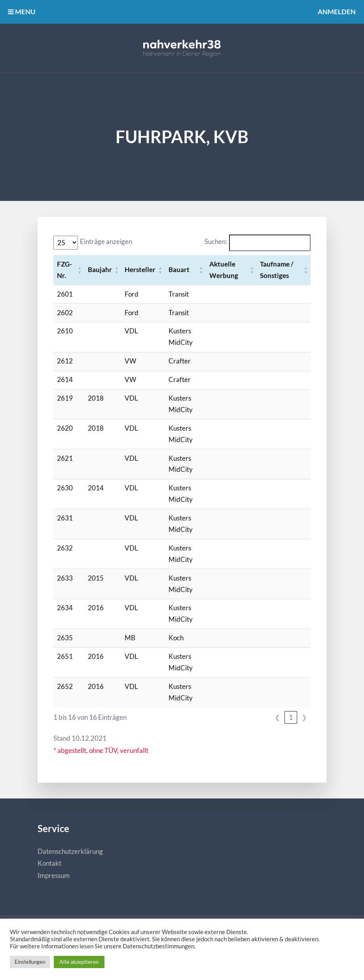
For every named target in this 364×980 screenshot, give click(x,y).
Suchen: (216, 241)
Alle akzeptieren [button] (79, 962)
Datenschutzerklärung (70, 851)
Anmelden (337, 12)
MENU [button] (22, 12)
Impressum (54, 875)
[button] (80, 270)
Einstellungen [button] (30, 962)
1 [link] (291, 717)
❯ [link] (304, 717)
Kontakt (49, 863)
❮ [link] (277, 717)
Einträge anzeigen (106, 241)
